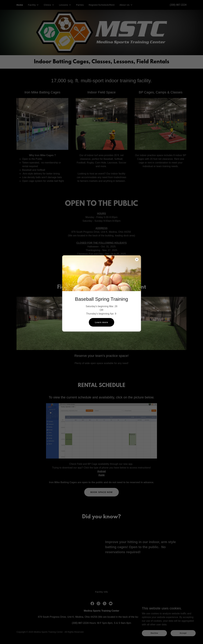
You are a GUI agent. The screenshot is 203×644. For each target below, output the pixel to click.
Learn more (102, 322)
